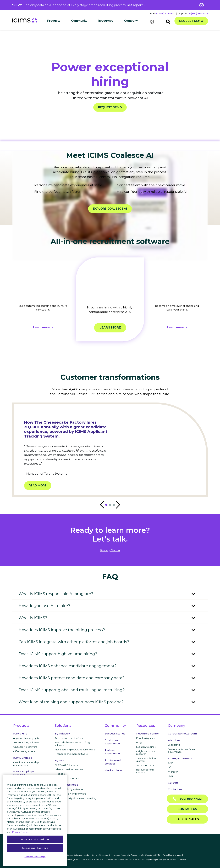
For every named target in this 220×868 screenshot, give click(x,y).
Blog (139, 742)
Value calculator (145, 765)
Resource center (148, 734)
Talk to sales (187, 819)
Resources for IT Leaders (145, 771)
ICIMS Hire (20, 734)
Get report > (136, 5)
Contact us (175, 789)
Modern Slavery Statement (97, 855)
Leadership (174, 745)
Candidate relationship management (26, 764)
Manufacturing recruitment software (75, 750)
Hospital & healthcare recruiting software (72, 744)
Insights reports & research (146, 753)
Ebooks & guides (146, 738)
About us (174, 740)
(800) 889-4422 (187, 799)
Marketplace (113, 770)
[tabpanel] (43, 304)
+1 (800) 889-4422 (198, 13)
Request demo (191, 21)
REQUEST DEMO (110, 107)
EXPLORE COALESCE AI (110, 209)
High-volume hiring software (70, 794)
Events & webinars (146, 747)
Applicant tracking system (28, 738)
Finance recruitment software (71, 754)
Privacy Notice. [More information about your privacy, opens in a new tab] (21, 832)
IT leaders (60, 774)
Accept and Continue (35, 839)
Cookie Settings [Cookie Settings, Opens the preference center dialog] (35, 856)
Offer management (24, 751)
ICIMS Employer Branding (24, 773)
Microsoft (173, 772)
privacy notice (110, 550)
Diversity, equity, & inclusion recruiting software (76, 800)
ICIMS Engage (23, 758)
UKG (170, 776)
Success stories (115, 734)
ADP (170, 763)
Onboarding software (25, 747)
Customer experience (112, 742)
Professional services (113, 762)
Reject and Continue (35, 848)
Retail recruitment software (70, 738)
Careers (173, 783)
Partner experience (112, 752)
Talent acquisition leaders (69, 769)
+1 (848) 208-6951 (165, 13)
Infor (170, 767)
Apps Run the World (172, 855)
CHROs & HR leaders (66, 765)
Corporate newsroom (182, 734)
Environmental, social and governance (182, 751)
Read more (38, 485)
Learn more (41, 327)
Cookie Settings (74, 855)
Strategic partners (180, 758)
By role (59, 760)
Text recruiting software (26, 742)
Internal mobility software (69, 789)
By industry (62, 734)
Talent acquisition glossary (146, 760)
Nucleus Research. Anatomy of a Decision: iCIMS (136, 855)
